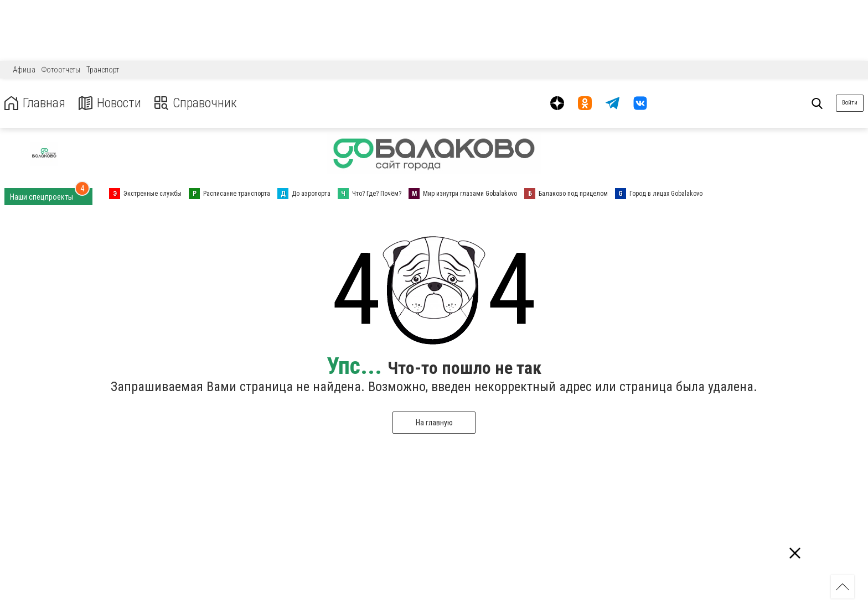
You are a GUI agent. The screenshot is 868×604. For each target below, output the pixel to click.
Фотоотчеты (61, 70)
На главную (434, 423)
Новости (110, 103)
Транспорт (103, 70)
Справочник (196, 103)
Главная (35, 103)
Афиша (24, 70)
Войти (850, 103)
